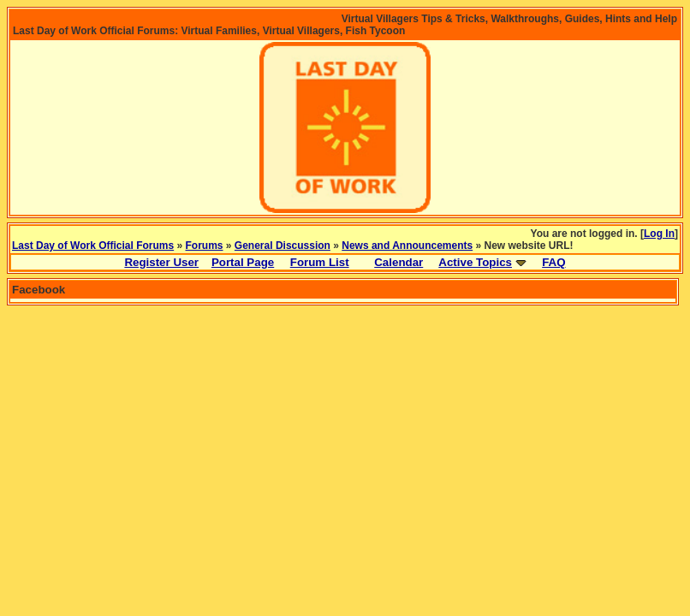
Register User (161, 262)
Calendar (399, 262)
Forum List (320, 262)
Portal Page (243, 262)
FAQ (553, 262)
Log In (659, 234)
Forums (205, 246)
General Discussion (283, 246)
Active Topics (475, 262)
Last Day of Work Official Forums (93, 246)
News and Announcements (407, 246)
